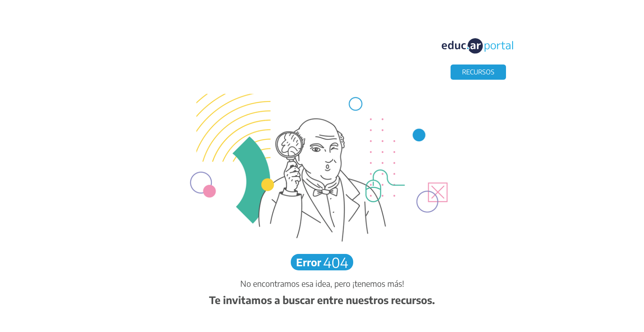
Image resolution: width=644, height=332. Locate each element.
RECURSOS (478, 72)
